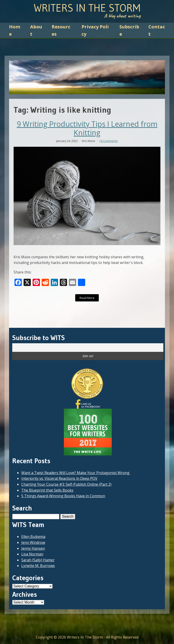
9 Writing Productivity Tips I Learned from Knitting (87, 128)
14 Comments (109, 141)
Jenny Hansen (33, 548)
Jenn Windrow (33, 542)
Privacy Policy (95, 30)
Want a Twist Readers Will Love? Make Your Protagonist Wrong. (76, 473)
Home (15, 30)
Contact (157, 30)
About (36, 30)
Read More (87, 298)
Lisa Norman (32, 554)
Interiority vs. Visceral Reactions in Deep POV (59, 478)
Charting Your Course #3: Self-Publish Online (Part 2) (66, 484)
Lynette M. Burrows (38, 566)
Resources (61, 30)
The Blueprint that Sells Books (47, 490)
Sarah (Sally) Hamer (38, 560)
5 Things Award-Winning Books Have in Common (63, 496)
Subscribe (129, 30)
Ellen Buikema (33, 537)
